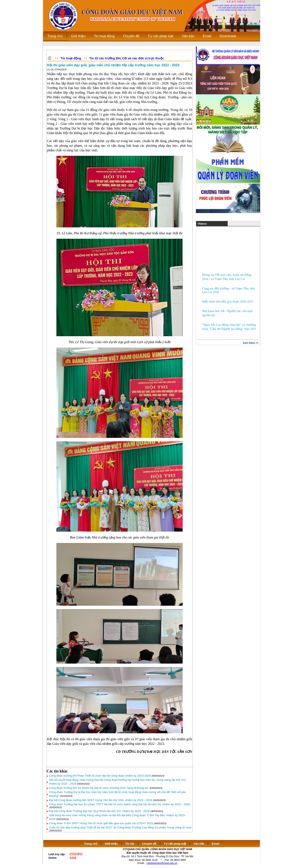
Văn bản (199, 844)
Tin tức (130, 844)
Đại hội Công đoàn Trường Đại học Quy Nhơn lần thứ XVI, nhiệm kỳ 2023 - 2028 (99, 811)
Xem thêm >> (251, 343)
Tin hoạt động (71, 58)
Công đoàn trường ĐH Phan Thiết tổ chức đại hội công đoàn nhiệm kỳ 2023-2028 (100, 776)
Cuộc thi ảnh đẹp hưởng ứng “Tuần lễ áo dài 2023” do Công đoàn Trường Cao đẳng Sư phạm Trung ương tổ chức (120, 827)
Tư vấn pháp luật (175, 844)
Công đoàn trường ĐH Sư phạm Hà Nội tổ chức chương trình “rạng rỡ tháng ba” (99, 788)
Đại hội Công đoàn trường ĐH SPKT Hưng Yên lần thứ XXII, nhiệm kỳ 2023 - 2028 (101, 800)
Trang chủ (91, 844)
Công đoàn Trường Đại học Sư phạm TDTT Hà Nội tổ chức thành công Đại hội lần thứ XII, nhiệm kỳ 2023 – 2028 (120, 804)
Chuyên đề (149, 844)
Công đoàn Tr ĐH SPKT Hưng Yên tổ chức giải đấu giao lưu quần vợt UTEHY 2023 (101, 823)
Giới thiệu (111, 844)
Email (215, 844)
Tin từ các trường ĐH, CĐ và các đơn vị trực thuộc (127, 58)
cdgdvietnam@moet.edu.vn (162, 863)
